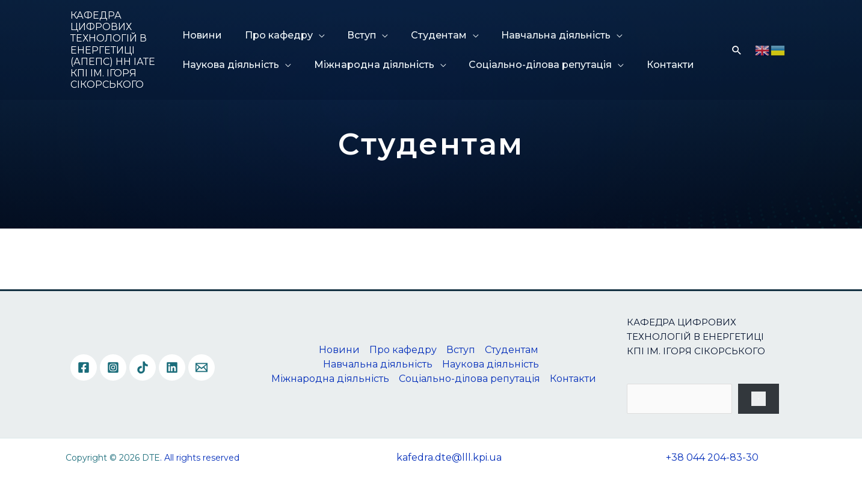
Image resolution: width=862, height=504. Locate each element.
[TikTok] (143, 367)
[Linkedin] (172, 367)
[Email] (202, 367)
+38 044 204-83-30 (712, 457)
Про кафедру (275, 35)
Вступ (354, 35)
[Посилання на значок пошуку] (737, 50)
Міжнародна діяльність (371, 65)
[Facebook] (84, 367)
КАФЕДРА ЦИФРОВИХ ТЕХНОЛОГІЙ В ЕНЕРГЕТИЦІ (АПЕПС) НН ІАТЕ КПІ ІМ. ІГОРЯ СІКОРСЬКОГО (113, 50)
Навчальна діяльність (539, 35)
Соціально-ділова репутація (532, 65)
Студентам (426, 35)
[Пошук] (759, 399)
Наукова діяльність (232, 65)
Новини (203, 35)
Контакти (658, 65)
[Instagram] (113, 367)
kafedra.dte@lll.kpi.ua (449, 457)
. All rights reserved (200, 458)
